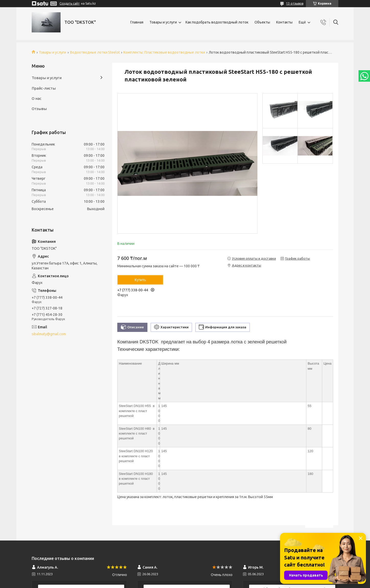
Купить (140, 280)
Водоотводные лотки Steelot (95, 52)
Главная (137, 22)
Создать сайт (70, 3)
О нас (37, 98)
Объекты (262, 22)
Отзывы (39, 109)
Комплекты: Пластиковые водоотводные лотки (164, 52)
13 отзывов (295, 3)
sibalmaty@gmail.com (49, 334)
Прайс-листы (44, 88)
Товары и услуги (163, 22)
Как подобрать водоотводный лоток (217, 22)
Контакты (284, 22)
